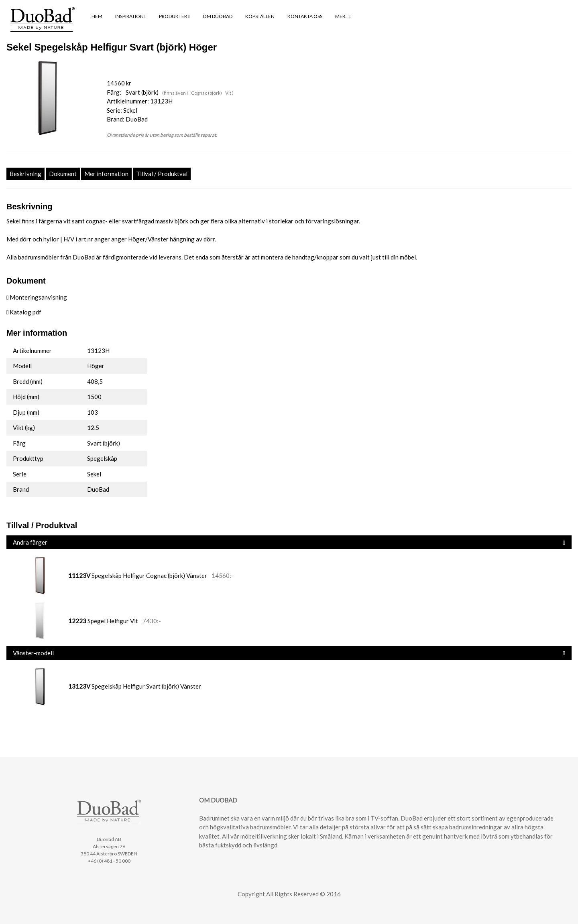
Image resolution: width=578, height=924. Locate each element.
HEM (97, 16)
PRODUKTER (174, 16)
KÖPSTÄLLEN (260, 16)
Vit (229, 93)
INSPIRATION (131, 16)
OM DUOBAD (218, 16)
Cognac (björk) (207, 93)
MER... (343, 16)
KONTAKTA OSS (305, 16)
